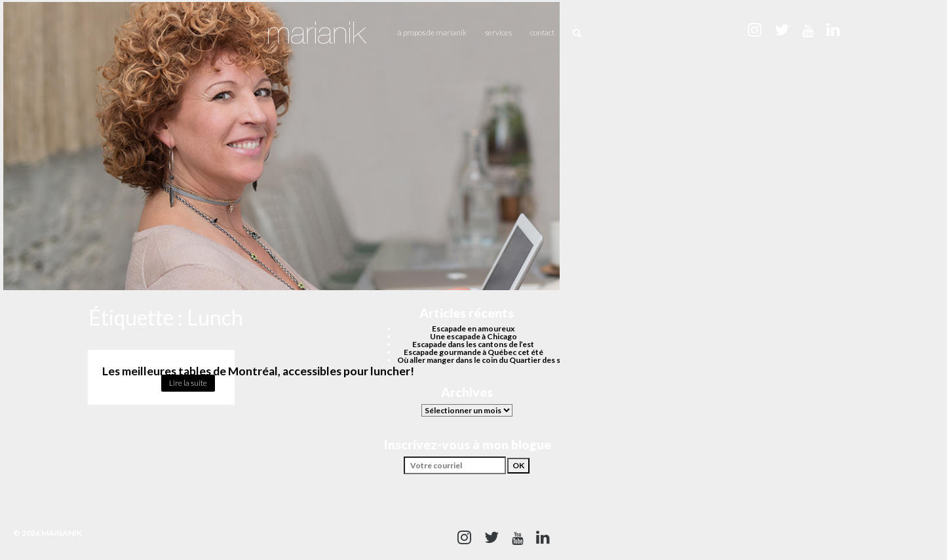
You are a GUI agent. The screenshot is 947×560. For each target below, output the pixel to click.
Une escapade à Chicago (474, 336)
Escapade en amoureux (473, 328)
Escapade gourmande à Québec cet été (474, 352)
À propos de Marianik (432, 32)
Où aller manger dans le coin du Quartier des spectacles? (498, 360)
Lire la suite (188, 383)
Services (498, 32)
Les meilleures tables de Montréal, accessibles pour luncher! (258, 371)
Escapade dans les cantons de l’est (473, 344)
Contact (542, 32)
